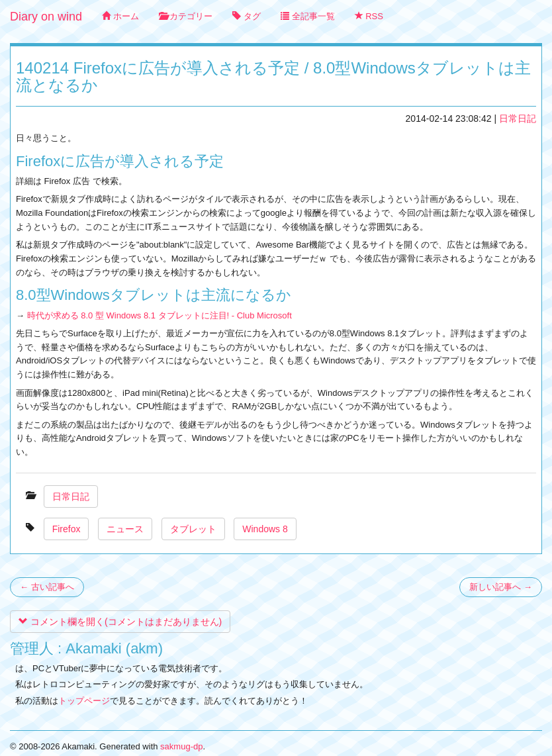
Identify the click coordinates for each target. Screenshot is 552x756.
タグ (247, 16)
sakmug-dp (181, 746)
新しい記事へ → (501, 587)
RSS (369, 16)
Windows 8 (265, 529)
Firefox (67, 529)
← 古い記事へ (47, 587)
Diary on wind (46, 17)
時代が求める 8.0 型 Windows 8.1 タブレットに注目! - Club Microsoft (160, 315)
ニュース (125, 529)
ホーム (120, 16)
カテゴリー (186, 16)
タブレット (193, 529)
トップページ (84, 701)
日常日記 (518, 118)
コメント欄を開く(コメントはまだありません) (120, 622)
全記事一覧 (308, 16)
